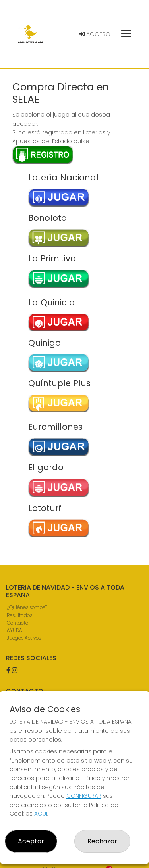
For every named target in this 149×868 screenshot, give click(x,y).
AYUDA (15, 630)
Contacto (17, 623)
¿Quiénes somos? (27, 607)
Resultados (19, 615)
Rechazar (102, 841)
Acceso (95, 34)
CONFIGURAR (84, 796)
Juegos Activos (24, 638)
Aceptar (31, 841)
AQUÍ (41, 814)
